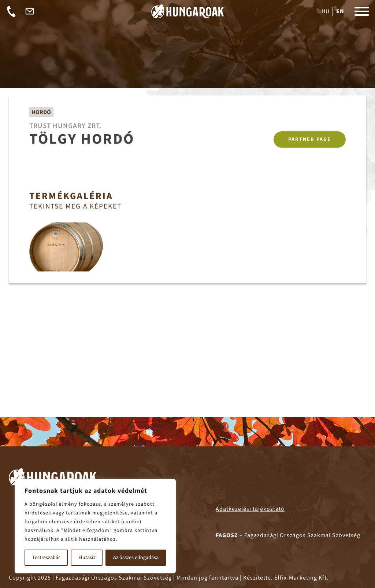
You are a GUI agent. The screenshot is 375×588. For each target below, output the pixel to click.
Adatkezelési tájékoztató (250, 509)
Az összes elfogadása (136, 558)
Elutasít (87, 558)
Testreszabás (46, 558)
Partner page (310, 140)
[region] (95, 526)
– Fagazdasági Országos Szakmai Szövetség (288, 535)
